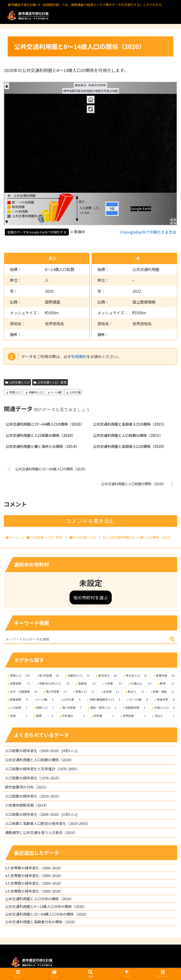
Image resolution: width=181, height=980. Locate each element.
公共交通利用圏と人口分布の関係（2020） (39, 899)
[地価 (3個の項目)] (17, 716)
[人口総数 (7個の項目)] (17, 708)
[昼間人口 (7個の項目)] (43, 708)
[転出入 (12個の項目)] (134, 692)
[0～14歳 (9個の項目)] (43, 699)
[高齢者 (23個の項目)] (85, 683)
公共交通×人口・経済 (50, 382)
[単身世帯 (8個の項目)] (164, 699)
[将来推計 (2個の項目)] (72, 716)
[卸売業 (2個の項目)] (102, 716)
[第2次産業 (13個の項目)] (55, 692)
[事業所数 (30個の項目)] (163, 676)
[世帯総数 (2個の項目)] (132, 716)
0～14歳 (54, 392)
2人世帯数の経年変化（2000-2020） (34, 891)
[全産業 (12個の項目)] (109, 692)
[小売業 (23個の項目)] (111, 683)
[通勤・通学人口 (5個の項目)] (102, 708)
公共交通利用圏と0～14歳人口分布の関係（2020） (46, 906)
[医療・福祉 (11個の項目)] (162, 692)
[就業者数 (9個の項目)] (17, 699)
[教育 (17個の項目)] (166, 683)
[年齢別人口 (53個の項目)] (77, 676)
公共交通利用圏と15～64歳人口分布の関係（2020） (47, 914)
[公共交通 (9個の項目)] (70, 699)
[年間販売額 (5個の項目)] (133, 708)
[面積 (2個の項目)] (43, 716)
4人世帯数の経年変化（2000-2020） (34, 876)
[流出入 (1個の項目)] (163, 716)
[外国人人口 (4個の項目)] (163, 708)
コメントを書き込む (90, 521)
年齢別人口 (34, 392)
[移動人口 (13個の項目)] (83, 692)
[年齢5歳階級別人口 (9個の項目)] (103, 699)
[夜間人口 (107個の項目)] (18, 676)
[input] (90, 639)
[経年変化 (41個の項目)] (106, 676)
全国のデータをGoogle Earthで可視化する (37, 232)
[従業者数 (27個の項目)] (18, 683)
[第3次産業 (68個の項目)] (47, 676)
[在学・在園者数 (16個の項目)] (22, 692)
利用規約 (79, 356)
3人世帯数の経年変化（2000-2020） (34, 883)
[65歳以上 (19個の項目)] (139, 683)
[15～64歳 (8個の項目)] (137, 699)
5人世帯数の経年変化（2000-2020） (34, 868)
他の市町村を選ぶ (91, 597)
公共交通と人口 (17, 382)
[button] (172, 639)
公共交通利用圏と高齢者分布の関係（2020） (41, 922)
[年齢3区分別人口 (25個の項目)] (53, 683)
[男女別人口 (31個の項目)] (135, 676)
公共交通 (73, 392)
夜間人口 (13, 392)
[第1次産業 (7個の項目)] (70, 708)
